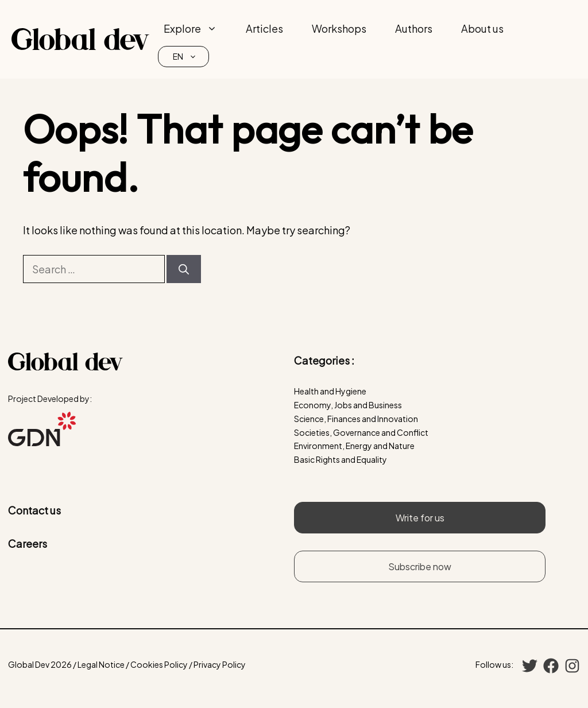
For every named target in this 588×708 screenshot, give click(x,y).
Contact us (34, 510)
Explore (198, 29)
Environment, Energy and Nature (354, 446)
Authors (414, 28)
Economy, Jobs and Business (348, 405)
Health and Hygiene (330, 391)
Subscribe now (420, 566)
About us (482, 28)
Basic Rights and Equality (341, 459)
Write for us (420, 518)
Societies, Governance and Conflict (361, 432)
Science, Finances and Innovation (356, 419)
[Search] (184, 269)
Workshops (339, 28)
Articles (264, 28)
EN (191, 57)
